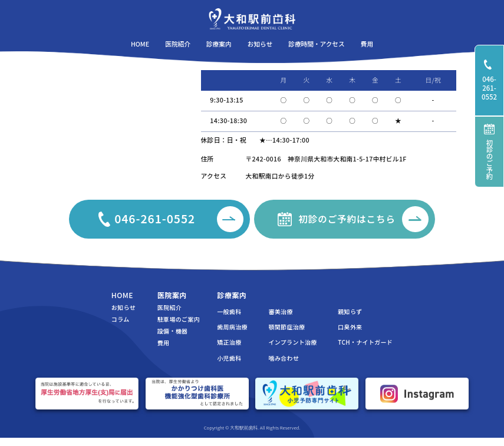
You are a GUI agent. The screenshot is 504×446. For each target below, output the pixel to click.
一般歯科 (229, 312)
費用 (164, 343)
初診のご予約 (489, 152)
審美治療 (280, 312)
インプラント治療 (292, 342)
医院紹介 (169, 308)
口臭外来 (350, 327)
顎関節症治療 (286, 327)
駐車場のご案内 (179, 319)
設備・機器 (173, 331)
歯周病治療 (232, 327)
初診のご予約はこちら (363, 219)
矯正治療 (229, 342)
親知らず (350, 312)
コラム (121, 319)
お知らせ (123, 308)
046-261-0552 (493, 80)
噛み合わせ (284, 358)
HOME (122, 295)
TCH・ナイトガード (365, 342)
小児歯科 (229, 358)
